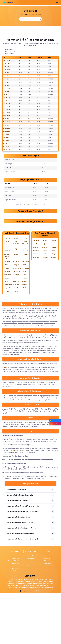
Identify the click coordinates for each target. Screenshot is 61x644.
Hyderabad (30, 617)
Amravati (25, 305)
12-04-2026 (7, 85)
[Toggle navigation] (57, 2)
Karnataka (45, 298)
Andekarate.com (17, 501)
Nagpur (16, 289)
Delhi (36, 295)
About (14, 607)
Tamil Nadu (45, 305)
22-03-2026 (7, 150)
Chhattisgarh (55, 291)
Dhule (25, 339)
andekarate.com (7, 418)
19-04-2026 (7, 64)
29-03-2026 (7, 128)
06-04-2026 (7, 104)
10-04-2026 (7, 91)
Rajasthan (36, 305)
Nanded (7, 312)
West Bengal (55, 308)
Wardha (25, 335)
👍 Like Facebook (54, 420)
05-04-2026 (7, 107)
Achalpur (25, 332)
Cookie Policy (14, 609)
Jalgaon (16, 305)
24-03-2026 (7, 143)
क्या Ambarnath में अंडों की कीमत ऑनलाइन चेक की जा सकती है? (22, 579)
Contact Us (14, 617)
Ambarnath (8, 326)
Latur (7, 319)
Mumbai (7, 289)
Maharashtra (37, 301)
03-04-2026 (7, 113)
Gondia (16, 329)
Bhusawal (16, 326)
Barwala (30, 607)
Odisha (45, 301)
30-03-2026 (7, 125)
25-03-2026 (7, 140)
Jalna (25, 322)
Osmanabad (8, 335)
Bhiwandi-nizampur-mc (7, 307)
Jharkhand (36, 298)
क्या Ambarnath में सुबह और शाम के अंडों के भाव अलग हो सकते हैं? (23, 557)
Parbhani (7, 322)
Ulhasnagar (25, 312)
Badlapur (7, 329)
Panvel (25, 326)
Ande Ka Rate (37, 642)
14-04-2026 (7, 79)
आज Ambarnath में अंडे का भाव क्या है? (17, 541)
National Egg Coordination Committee (34, 204)
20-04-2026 (7, 61)
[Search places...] (30, 19)
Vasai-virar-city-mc (25, 294)
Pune (16, 342)
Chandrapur (25, 319)
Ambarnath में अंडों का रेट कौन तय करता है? (18, 551)
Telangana (54, 305)
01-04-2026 (7, 119)
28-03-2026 (7, 131)
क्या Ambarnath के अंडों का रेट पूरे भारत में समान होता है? (21, 573)
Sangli (7, 316)
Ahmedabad (30, 609)
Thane (25, 289)
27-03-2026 (7, 134)
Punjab (54, 301)
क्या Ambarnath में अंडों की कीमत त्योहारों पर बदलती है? (20, 584)
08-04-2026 (7, 97)
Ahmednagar (17, 319)
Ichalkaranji (16, 322)
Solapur (16, 300)
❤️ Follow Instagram (55, 424)
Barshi (7, 332)
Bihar (45, 291)
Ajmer (30, 612)
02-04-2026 (7, 116)
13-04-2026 (7, 82)
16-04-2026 (7, 73)
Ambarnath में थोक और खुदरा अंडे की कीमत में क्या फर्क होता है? (22, 562)
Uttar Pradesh (37, 308)
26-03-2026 (7, 137)
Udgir (7, 342)
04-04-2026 (7, 110)
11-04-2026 (7, 88)
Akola (25, 316)
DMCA (14, 622)
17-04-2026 (7, 70)
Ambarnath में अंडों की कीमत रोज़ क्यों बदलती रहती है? (20, 546)
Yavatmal (16, 332)
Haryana (54, 295)
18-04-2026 (7, 67)
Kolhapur (16, 312)
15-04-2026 (7, 76)
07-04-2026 (7, 100)
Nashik (7, 292)
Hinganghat (8, 339)
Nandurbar (16, 335)
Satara (25, 329)
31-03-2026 (7, 122)
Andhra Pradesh (38, 291)
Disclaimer (14, 619)
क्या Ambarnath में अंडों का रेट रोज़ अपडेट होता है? (19, 568)
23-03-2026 (7, 146)
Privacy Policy (14, 614)
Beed (16, 339)
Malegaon (16, 316)
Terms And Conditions (14, 612)
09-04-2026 (7, 94)
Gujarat (45, 295)
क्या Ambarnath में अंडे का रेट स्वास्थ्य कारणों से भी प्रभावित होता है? (23, 590)
